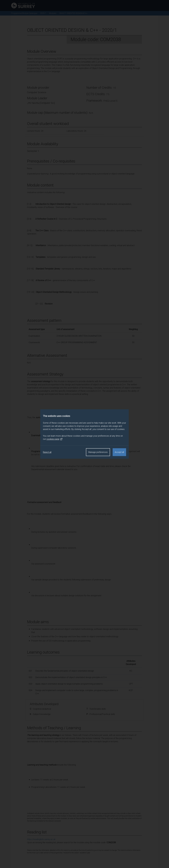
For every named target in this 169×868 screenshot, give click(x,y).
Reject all (47, 452)
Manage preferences (98, 452)
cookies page (55, 439)
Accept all (119, 452)
